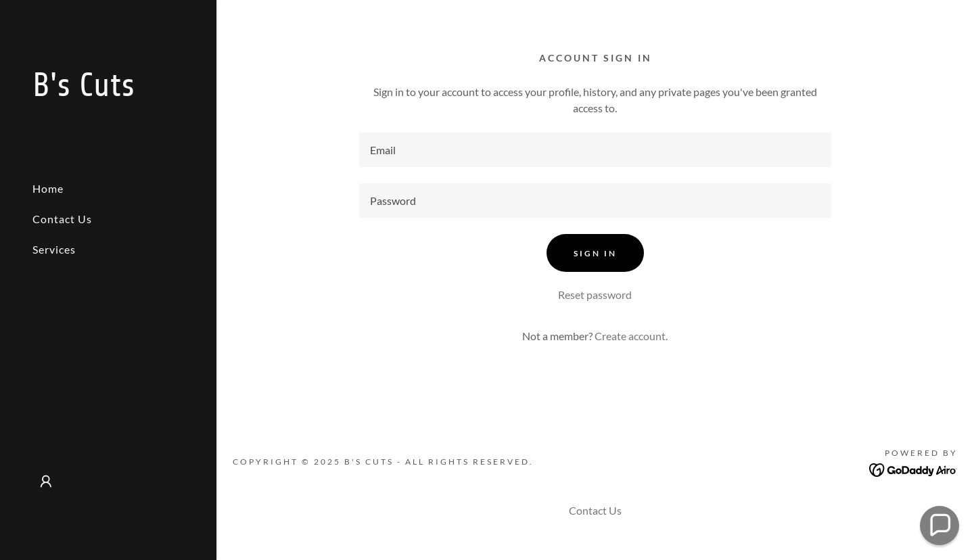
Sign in (595, 253)
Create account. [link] (631, 336)
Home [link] (48, 188)
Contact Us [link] (62, 219)
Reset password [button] (595, 295)
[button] (46, 482)
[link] (108, 92)
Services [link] (54, 249)
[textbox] (596, 150)
